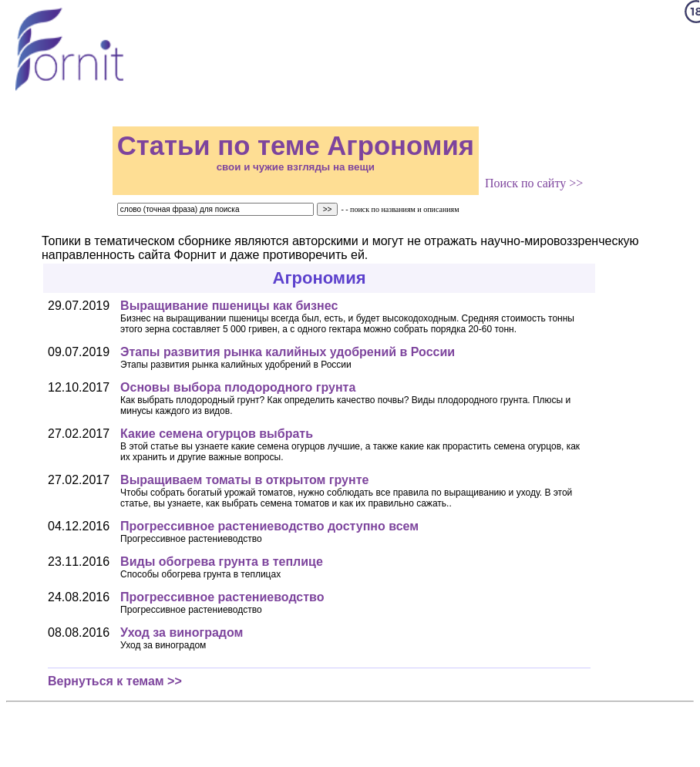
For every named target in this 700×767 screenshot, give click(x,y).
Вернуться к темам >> (115, 681)
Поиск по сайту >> (534, 183)
